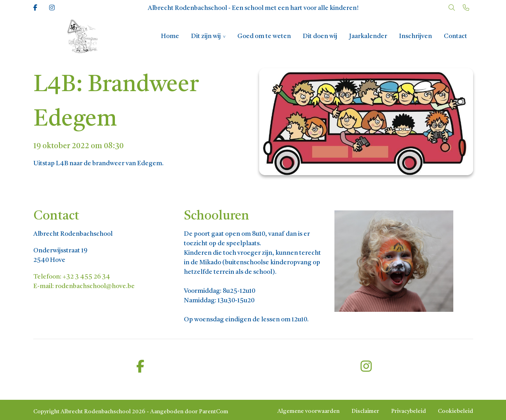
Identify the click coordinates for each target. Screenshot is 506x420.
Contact (455, 36)
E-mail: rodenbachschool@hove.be (84, 286)
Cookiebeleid (455, 411)
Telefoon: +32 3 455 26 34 (72, 277)
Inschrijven (415, 36)
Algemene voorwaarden (308, 411)
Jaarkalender (368, 36)
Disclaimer (365, 411)
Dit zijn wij (206, 36)
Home (170, 36)
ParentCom (214, 412)
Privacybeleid (409, 411)
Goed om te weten (264, 36)
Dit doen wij (320, 36)
